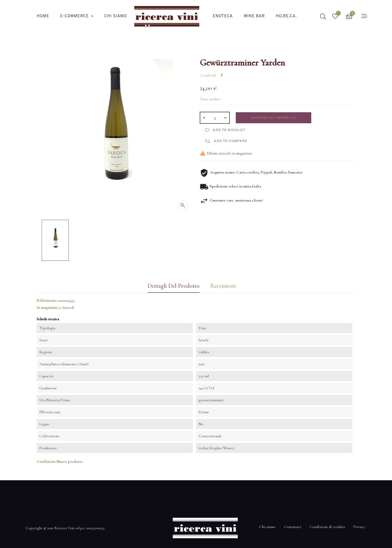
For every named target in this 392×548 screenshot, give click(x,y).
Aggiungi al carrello (273, 118)
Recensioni (223, 286)
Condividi (222, 75)
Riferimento (47, 300)
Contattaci (293, 527)
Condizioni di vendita (327, 527)
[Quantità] (215, 118)
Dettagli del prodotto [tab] (173, 286)
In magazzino (47, 307)
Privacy (359, 527)
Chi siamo (267, 527)
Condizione (46, 461)
